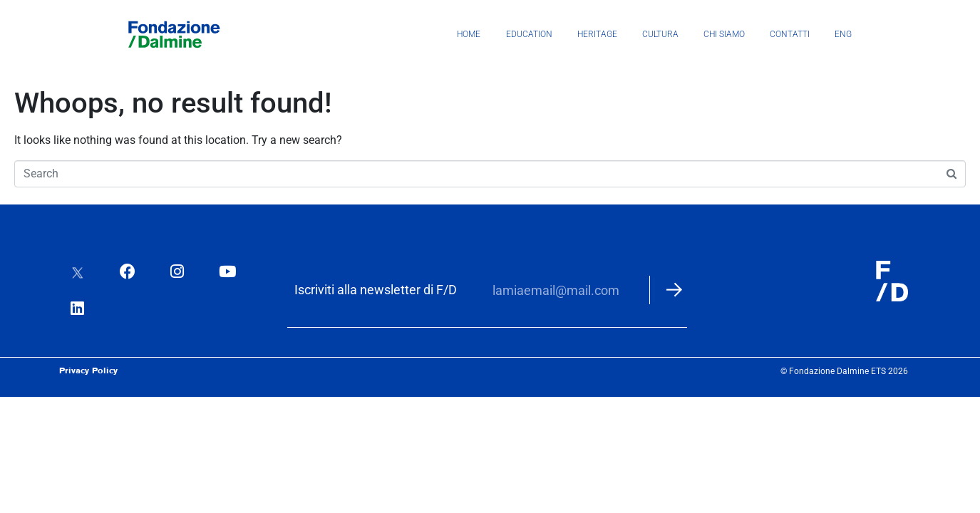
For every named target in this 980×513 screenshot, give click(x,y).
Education (529, 34)
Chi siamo (724, 34)
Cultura (660, 34)
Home (469, 34)
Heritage (597, 34)
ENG (843, 34)
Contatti (790, 34)
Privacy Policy (88, 365)
